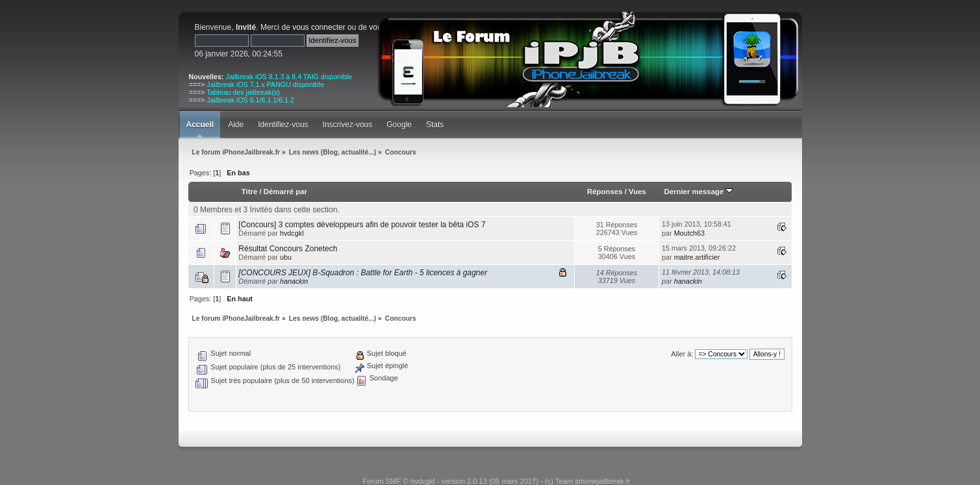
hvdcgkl (292, 233)
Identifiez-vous (283, 125)
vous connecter (319, 27)
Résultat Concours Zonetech (288, 249)
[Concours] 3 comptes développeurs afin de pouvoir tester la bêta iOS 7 (362, 225)
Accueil (200, 125)
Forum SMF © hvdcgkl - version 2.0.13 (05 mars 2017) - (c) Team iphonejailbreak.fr (496, 481)
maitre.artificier (697, 257)
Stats (435, 125)
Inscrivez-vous (348, 125)
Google (399, 125)
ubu (286, 257)
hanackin (294, 281)
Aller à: (682, 354)
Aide (236, 125)
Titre (249, 192)
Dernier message (698, 192)
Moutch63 (689, 233)
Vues (637, 192)
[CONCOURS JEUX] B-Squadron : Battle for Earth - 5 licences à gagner (363, 273)
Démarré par (285, 192)
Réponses (605, 192)
